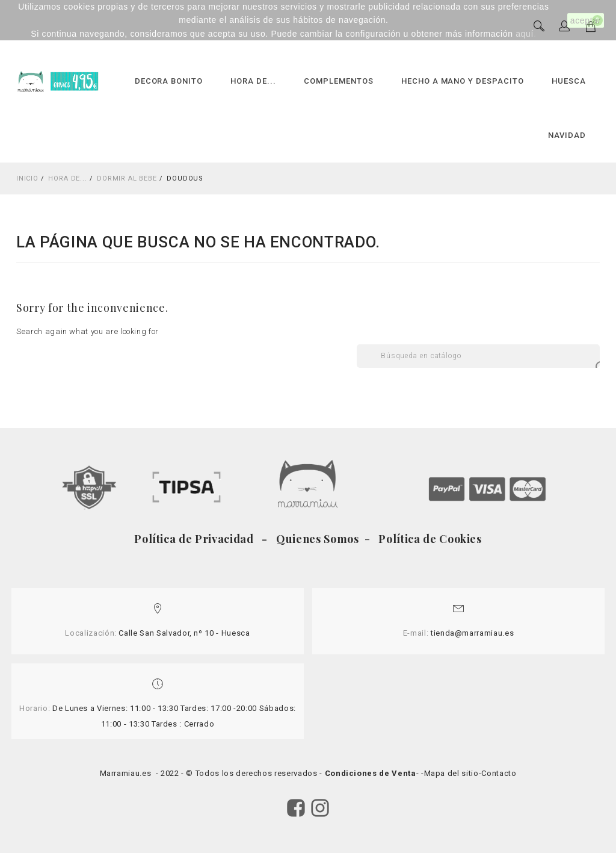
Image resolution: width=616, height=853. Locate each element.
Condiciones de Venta (371, 773)
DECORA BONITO (169, 81)
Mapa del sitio (451, 773)
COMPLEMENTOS (339, 81)
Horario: (35, 708)
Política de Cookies (429, 539)
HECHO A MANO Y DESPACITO (463, 81)
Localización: (91, 633)
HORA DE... (253, 81)
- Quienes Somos (312, 539)
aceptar (586, 20)
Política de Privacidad (197, 539)
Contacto (499, 773)
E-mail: (416, 633)
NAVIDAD (567, 135)
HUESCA (569, 81)
